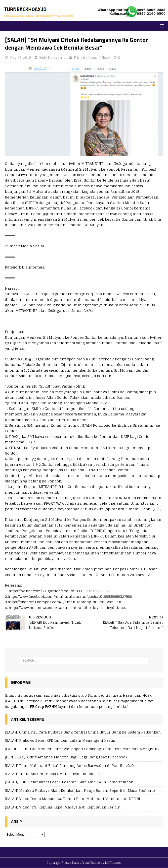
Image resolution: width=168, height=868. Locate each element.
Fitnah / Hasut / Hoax (92, 58)
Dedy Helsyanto (52, 58)
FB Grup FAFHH (43, 706)
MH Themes (113, 863)
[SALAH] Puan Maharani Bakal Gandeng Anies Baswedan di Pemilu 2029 (69, 766)
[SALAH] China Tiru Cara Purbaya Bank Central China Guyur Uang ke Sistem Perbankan (83, 732)
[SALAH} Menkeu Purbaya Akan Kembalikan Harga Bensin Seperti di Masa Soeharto (80, 790)
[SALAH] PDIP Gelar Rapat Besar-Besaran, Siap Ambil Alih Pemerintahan (69, 782)
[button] (161, 26)
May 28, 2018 (20, 58)
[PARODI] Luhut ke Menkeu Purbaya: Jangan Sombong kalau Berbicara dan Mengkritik (82, 749)
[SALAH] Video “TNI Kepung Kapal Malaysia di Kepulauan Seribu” (63, 807)
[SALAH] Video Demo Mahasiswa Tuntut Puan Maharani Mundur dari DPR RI (73, 799)
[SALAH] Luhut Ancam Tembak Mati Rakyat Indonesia (52, 774)
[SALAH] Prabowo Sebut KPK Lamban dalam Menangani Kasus (60, 740)
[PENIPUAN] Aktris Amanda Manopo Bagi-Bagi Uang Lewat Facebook (66, 757)
